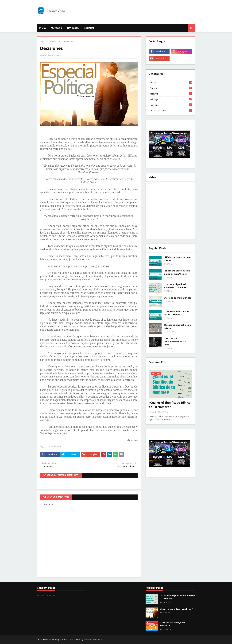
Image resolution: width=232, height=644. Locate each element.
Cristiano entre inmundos (177, 298)
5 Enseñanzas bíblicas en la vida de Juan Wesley (177, 272)
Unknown (47, 55)
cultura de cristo (54, 41)
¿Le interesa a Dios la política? (176, 609)
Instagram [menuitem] (73, 28)
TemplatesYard (61, 640)
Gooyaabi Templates (93, 640)
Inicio (43, 41)
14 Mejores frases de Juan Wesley (177, 259)
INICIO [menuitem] (43, 28)
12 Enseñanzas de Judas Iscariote (173, 624)
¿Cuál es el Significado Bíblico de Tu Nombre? (176, 286)
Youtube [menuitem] (89, 28)
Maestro (171, 94)
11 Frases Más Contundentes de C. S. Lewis (175, 342)
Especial (171, 88)
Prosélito (171, 105)
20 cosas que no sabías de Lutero (177, 326)
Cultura (171, 83)
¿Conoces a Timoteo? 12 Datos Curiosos (176, 313)
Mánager (171, 99)
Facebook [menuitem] (56, 28)
